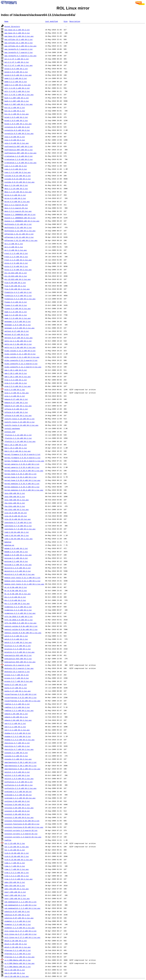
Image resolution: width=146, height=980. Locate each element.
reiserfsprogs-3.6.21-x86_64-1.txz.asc (22, 701)
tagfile (8, 840)
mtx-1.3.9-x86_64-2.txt (15, 597)
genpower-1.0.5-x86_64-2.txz (18, 325)
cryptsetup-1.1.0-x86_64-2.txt (19, 156)
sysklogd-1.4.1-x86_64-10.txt (18, 791)
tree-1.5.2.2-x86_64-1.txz (17, 876)
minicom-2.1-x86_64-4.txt (16, 558)
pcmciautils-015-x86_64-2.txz (18, 659)
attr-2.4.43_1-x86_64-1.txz (17, 91)
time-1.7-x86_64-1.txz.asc (17, 869)
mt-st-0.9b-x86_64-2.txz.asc (18, 594)
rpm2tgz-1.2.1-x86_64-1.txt (17, 704)
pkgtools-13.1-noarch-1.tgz (17, 665)
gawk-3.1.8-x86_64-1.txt (16, 312)
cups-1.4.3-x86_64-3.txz (16, 169)
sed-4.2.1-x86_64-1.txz (15, 727)
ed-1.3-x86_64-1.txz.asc (16, 250)
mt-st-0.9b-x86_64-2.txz (16, 590)
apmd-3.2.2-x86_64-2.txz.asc (18, 85)
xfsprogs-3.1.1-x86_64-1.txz (18, 954)
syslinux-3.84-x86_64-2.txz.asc (19, 808)
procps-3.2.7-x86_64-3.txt (17, 675)
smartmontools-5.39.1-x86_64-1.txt (20, 762)
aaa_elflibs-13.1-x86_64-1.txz (19, 43)
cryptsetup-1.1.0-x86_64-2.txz (19, 159)
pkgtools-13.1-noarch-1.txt (17, 672)
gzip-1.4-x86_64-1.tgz (15, 390)
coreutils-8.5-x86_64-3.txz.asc (19, 133)
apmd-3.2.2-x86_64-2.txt (16, 78)
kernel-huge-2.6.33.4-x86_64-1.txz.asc (22, 480)
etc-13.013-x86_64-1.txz (16, 276)
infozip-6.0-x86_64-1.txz (16, 412)
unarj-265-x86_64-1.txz (15, 895)
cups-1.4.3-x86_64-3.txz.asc (18, 172)
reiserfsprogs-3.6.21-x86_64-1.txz (20, 697)
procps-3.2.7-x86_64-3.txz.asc (19, 681)
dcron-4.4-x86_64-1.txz (15, 198)
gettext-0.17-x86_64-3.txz (17, 334)
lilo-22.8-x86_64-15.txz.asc (18, 519)
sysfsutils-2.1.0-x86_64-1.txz (19, 785)
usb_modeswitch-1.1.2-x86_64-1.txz (20, 905)
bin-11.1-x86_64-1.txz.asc (17, 114)
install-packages (12, 428)
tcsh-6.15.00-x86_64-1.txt (17, 853)
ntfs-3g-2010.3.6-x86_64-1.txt (19, 616)
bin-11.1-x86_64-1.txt (15, 107)
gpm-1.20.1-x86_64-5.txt (16, 370)
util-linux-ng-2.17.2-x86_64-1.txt (20, 931)
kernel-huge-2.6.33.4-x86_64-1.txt (20, 474)
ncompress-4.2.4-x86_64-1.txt (18, 607)
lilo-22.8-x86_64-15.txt (16, 513)
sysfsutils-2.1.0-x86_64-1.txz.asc (20, 788)
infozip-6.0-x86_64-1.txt (16, 409)
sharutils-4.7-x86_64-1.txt (17, 743)
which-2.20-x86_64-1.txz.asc (18, 947)
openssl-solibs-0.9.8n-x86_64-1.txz (21, 629)
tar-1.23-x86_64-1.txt (15, 850)
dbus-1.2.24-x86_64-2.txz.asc (18, 192)
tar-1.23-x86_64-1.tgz (15, 843)
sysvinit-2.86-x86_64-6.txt (17, 811)
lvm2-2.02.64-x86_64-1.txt (17, 532)
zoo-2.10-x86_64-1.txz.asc (17, 976)
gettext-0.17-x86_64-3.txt (17, 331)
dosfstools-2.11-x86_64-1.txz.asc (20, 231)
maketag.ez (9, 545)
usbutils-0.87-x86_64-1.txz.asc (19, 918)
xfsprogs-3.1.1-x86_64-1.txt (18, 950)
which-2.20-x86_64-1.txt (16, 941)
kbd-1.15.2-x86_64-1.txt (16, 445)
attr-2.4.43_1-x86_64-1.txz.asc (19, 95)
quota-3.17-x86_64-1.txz (16, 688)
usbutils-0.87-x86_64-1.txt (17, 911)
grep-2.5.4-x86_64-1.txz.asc (18, 386)
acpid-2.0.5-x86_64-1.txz (16, 72)
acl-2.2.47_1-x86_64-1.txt (17, 59)
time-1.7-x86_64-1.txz (15, 866)
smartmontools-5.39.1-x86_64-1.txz (20, 766)
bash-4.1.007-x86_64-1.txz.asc (19, 104)
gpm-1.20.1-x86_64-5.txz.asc (18, 377)
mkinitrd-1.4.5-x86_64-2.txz (18, 571)
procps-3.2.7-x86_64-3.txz (17, 678)
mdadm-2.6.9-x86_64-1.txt (16, 548)
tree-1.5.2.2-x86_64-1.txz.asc (19, 879)
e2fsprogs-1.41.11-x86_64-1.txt (19, 234)
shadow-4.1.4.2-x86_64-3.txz (18, 736)
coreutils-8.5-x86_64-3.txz (17, 130)
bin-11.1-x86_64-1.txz (15, 111)
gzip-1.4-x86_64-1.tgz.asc (17, 393)
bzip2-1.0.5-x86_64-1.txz (16, 120)
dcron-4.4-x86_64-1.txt (15, 195)
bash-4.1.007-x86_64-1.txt (17, 98)
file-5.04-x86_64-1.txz (15, 286)
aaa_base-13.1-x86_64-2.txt (17, 30)
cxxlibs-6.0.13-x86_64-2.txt (18, 176)
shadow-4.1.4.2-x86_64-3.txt (18, 733)
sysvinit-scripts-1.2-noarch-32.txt (21, 830)
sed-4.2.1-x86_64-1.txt (15, 723)
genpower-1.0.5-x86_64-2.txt (18, 321)
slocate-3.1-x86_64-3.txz (16, 756)
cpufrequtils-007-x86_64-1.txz (19, 150)
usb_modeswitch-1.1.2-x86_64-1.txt (20, 902)
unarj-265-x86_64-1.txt (15, 892)
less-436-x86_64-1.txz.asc (17, 500)
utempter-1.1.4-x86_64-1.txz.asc (20, 928)
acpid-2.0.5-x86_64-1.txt (16, 69)
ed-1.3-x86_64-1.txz (14, 247)
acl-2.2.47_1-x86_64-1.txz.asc (19, 65)
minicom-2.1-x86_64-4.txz (16, 561)
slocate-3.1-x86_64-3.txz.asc (18, 759)
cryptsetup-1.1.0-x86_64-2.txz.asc (20, 163)
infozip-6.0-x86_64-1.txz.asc (18, 415)
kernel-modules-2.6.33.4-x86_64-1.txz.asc (24, 490)
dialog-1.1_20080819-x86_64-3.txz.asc (22, 221)
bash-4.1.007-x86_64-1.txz (17, 101)
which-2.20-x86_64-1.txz (16, 944)
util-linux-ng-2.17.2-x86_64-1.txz (20, 934)
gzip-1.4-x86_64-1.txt (15, 396)
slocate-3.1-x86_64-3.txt (16, 753)
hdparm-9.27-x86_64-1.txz (16, 402)
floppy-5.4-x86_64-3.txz (16, 305)
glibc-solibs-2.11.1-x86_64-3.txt (20, 351)
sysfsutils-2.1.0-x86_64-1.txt (19, 782)
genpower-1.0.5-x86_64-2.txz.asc (20, 328)
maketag (8, 542)
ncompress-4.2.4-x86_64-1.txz (18, 610)
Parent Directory (12, 26)
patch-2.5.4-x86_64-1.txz (16, 639)
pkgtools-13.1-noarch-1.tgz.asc (19, 668)
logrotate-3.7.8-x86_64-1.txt (18, 522)
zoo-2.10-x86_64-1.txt (15, 970)
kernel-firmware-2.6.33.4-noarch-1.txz (22, 458)
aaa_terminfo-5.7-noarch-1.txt (19, 49)
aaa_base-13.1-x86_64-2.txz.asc (19, 36)
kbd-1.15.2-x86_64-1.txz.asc (18, 451)
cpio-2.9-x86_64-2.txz (15, 140)
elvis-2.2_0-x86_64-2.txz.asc (18, 270)
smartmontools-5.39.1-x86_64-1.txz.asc (22, 769)
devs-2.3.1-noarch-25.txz (16, 208)
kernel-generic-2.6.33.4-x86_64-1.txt (22, 464)
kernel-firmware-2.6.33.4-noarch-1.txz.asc (24, 461)
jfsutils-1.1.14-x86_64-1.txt (18, 435)
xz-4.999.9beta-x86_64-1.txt (18, 967)
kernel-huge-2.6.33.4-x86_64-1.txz (20, 477)
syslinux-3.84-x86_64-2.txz (17, 804)
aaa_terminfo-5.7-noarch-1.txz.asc (20, 56)
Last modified (51, 21)
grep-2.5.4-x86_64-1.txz (16, 383)
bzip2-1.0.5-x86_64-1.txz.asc (18, 124)
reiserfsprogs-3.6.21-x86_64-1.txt (20, 694)
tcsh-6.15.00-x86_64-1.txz (17, 856)
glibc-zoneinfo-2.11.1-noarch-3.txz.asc (23, 367)
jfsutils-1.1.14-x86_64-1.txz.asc (20, 441)
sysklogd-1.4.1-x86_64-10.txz (18, 795)
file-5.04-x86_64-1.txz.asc (17, 289)
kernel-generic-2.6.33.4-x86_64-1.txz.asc (24, 471)
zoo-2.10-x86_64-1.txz (15, 973)
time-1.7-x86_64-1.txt (15, 863)
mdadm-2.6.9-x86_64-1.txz (16, 552)
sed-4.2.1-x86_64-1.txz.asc (17, 730)
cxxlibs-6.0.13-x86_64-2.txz (18, 179)
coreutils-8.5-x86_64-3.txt (17, 127)
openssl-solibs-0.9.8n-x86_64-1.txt (21, 626)
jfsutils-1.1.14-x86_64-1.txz (18, 438)
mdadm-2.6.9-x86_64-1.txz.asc (18, 555)
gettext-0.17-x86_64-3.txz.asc (19, 338)
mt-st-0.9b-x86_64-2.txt (16, 587)
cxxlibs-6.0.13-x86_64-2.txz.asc (20, 182)
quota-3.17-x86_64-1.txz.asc (18, 691)
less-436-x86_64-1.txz (15, 496)
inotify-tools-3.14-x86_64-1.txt (20, 419)
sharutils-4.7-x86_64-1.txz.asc (19, 749)
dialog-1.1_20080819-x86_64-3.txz (20, 218)
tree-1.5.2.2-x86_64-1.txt (17, 873)
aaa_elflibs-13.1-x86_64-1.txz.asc (20, 46)
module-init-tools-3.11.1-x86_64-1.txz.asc (24, 584)
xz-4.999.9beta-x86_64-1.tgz (18, 960)
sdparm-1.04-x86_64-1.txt (16, 714)
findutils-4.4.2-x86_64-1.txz (18, 295)
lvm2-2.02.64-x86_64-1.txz (17, 535)
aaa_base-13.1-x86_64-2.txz (17, 33)
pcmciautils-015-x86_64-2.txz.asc (20, 662)
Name (6, 21)
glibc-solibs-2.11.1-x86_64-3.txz (20, 354)
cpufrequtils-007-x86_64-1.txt (19, 146)
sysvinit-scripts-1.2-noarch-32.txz (21, 834)
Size (66, 21)
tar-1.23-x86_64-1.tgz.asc (17, 847)
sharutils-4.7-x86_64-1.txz (17, 746)
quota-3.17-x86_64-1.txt (16, 685)
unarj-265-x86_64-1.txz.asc (17, 898)
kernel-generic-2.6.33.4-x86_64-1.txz (22, 467)
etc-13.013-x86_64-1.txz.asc (18, 279)
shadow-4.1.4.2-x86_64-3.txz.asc (20, 740)
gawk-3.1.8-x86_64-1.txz (16, 315)
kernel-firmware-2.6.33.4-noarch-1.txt (22, 454)
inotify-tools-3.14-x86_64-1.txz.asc (21, 425)
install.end (10, 432)
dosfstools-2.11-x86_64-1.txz (18, 227)
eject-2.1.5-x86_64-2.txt (16, 253)
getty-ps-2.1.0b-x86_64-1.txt (18, 341)
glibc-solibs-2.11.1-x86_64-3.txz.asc (22, 357)
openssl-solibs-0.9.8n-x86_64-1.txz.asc (23, 633)
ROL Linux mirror (73, 8)
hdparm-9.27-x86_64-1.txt (16, 399)
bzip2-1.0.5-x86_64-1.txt (16, 117)
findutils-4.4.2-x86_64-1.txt (18, 292)
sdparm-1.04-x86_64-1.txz (16, 717)
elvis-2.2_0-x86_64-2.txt (16, 263)
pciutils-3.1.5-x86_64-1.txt (18, 646)
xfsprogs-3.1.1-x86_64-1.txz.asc (20, 957)
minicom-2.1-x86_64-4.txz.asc (18, 565)
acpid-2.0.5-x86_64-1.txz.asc (18, 75)
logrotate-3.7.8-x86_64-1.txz (18, 526)
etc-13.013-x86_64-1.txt (16, 273)
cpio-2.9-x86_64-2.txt (15, 137)
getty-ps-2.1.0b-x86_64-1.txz (18, 344)
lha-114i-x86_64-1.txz (15, 506)
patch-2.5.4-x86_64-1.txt (16, 636)
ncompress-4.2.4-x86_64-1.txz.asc (20, 613)
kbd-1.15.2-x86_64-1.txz (16, 448)
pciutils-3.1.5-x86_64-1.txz (18, 649)
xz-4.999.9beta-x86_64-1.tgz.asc (20, 963)
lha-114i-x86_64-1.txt (15, 503)
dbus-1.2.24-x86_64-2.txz (16, 189)
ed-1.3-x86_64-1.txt (14, 244)
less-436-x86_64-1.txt (15, 493)
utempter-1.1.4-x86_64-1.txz (18, 924)
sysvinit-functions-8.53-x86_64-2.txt (22, 821)
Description (75, 21)
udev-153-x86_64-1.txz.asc (17, 889)
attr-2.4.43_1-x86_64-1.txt (17, 88)
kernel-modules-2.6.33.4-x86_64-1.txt (22, 484)
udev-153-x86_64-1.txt (15, 882)
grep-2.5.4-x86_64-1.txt (16, 380)
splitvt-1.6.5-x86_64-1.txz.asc (19, 779)
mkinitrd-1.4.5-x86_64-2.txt (18, 568)
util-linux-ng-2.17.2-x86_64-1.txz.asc (22, 937)
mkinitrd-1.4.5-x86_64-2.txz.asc (20, 574)
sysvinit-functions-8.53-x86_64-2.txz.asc (24, 827)
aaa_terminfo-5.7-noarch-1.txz (19, 52)
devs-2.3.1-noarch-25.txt (16, 205)
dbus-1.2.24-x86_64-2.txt (16, 185)
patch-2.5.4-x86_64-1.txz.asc (18, 642)
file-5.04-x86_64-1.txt (15, 283)
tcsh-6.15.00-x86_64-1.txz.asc (19, 860)
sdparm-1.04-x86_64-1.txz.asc (18, 720)
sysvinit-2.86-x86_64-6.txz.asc (19, 817)
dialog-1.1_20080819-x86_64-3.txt (20, 214)
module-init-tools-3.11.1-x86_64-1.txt (22, 578)
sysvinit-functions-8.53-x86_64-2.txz (22, 824)
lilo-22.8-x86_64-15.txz (16, 516)
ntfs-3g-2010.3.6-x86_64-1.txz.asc (20, 623)
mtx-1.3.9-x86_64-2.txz (15, 600)
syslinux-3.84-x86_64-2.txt (17, 801)
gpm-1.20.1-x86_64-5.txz (16, 373)
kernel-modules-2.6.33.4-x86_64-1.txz (22, 487)
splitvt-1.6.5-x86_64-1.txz (17, 775)
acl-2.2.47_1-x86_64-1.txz (17, 62)
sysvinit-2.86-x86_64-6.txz (17, 814)
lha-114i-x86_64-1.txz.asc (17, 509)
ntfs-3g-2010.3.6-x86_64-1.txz (19, 620)
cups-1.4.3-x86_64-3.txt (16, 166)
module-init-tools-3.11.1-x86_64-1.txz (22, 581)
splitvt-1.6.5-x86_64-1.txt (17, 772)
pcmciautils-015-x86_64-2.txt (18, 655)
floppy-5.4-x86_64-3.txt (16, 302)
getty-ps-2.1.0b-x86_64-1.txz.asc (20, 347)
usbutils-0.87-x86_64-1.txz (17, 915)
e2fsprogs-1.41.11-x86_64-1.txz (19, 237)
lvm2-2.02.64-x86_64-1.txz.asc (19, 539)
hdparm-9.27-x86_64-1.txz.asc (18, 406)
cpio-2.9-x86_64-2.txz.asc (17, 143)
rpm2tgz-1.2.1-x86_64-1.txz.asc (19, 710)
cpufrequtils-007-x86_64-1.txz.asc (20, 153)
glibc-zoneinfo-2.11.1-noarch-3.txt (21, 360)
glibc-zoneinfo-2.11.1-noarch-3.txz (21, 364)
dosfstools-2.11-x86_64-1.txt (18, 224)
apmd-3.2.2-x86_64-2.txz (16, 82)
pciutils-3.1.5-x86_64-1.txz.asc (20, 652)
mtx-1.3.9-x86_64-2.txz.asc (17, 603)
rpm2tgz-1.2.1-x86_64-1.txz (17, 707)
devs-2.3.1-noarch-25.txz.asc (18, 211)
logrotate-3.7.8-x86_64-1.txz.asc (20, 529)
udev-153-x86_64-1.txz (15, 885)
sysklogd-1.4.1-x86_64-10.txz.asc (20, 798)
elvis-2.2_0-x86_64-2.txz (16, 266)
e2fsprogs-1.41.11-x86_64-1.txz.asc (21, 240)
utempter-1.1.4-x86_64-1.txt (18, 921)
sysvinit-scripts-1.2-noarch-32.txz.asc (23, 837)
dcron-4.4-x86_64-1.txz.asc (17, 201)
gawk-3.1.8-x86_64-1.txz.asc (18, 318)
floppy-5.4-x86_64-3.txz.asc (18, 308)
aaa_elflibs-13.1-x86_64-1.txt (19, 39)
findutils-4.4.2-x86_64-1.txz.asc (20, 299)
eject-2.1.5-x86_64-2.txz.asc (18, 260)
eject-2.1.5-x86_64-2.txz (16, 257)
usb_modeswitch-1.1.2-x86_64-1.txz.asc (22, 908)
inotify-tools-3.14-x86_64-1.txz (20, 422)
